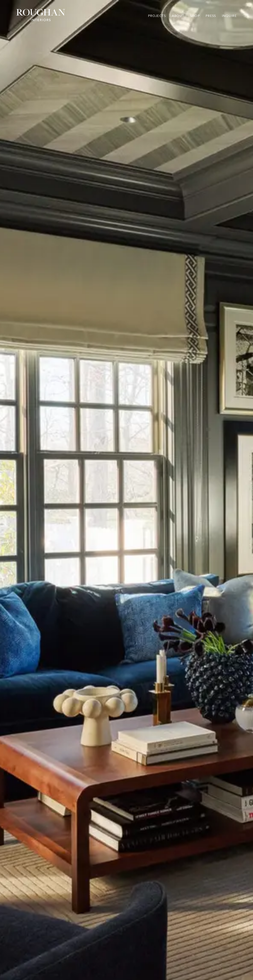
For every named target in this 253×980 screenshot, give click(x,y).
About (178, 16)
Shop (195, 16)
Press (211, 16)
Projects (157, 16)
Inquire (229, 16)
